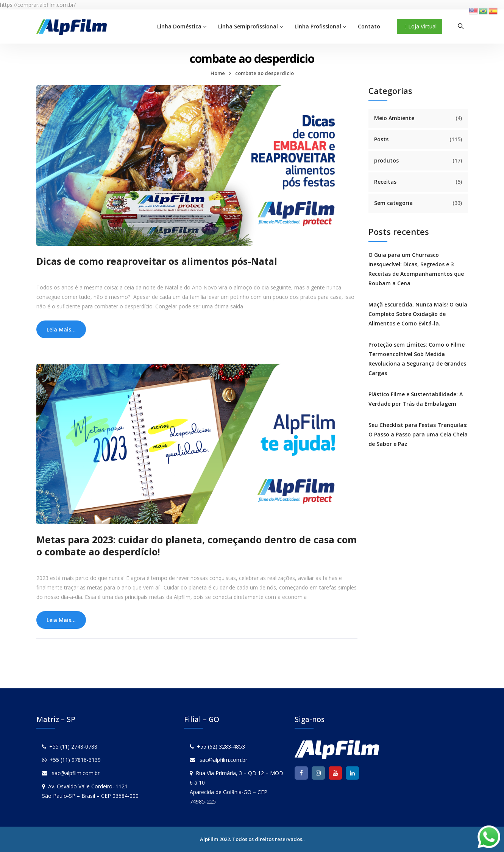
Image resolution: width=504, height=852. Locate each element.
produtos (386, 160)
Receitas (385, 182)
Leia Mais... (61, 329)
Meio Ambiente (394, 118)
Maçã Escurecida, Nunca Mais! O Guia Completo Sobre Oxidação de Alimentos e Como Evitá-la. (418, 314)
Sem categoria (393, 203)
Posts (381, 139)
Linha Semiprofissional (248, 26)
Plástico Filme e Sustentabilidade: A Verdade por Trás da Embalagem (416, 399)
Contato (369, 26)
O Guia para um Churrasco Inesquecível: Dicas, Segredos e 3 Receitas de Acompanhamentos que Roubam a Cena (416, 269)
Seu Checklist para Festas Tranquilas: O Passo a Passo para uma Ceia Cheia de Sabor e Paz (418, 434)
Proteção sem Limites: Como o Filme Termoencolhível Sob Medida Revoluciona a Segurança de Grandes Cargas (417, 359)
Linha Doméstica (179, 26)
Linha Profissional (318, 26)
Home (218, 73)
